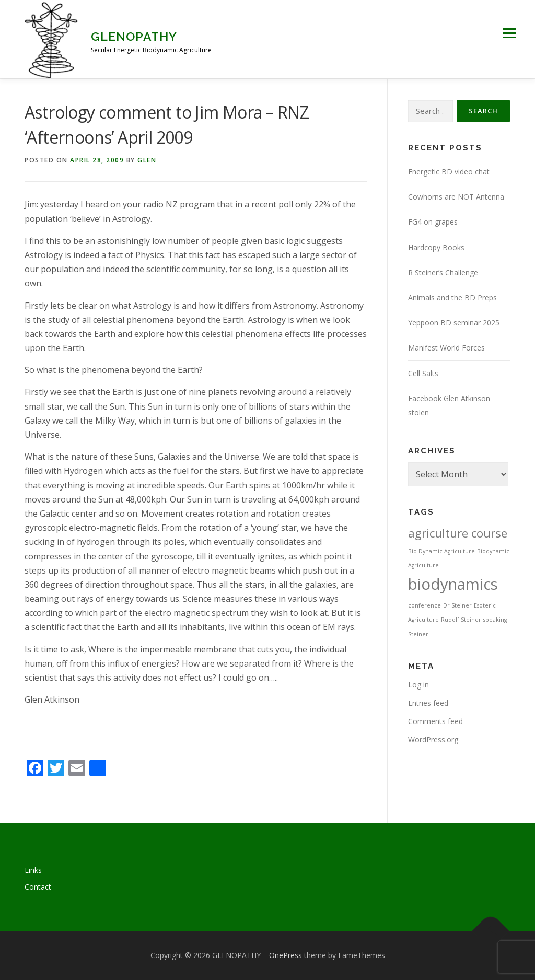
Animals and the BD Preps (452, 297)
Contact (38, 887)
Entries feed (428, 703)
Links (33, 870)
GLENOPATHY (134, 36)
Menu (509, 33)
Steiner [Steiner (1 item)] (418, 634)
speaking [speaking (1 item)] (495, 620)
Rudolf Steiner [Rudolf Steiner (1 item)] (461, 620)
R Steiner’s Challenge (443, 272)
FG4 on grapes (433, 222)
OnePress (286, 955)
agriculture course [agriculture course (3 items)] (458, 533)
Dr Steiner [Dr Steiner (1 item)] (457, 605)
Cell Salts (423, 373)
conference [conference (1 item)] (424, 605)
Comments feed (435, 721)
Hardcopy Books (436, 247)
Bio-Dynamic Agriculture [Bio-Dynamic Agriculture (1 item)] (441, 551)
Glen (147, 160)
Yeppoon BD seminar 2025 (454, 323)
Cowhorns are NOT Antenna (456, 197)
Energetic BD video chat (449, 172)
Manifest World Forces (446, 348)
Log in (418, 685)
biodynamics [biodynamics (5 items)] (453, 584)
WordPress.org (433, 739)
